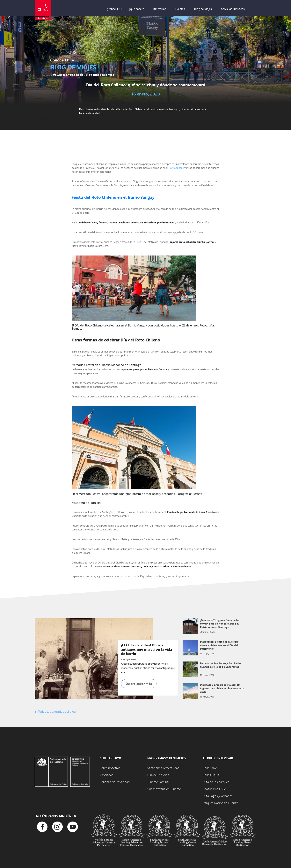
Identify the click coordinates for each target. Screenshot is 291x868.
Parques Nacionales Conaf (220, 803)
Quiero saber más (139, 684)
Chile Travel (210, 768)
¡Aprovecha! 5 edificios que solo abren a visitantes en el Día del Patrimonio (219, 645)
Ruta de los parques (216, 782)
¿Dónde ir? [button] (116, 9)
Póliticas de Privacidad (115, 782)
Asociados (107, 775)
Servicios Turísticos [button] (236, 9)
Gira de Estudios (158, 775)
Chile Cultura (211, 775)
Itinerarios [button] (162, 9)
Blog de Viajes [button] (206, 9)
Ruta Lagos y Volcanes (218, 796)
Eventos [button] (183, 9)
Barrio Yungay (176, 168)
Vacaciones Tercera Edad (163, 768)
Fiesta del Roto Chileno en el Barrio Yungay (113, 197)
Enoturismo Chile (214, 789)
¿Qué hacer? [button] (139, 9)
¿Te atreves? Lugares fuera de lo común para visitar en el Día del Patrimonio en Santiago (219, 623)
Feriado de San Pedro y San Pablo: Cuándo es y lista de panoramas (221, 665)
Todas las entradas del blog (55, 711)
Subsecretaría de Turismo (164, 789)
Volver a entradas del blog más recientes (82, 75)
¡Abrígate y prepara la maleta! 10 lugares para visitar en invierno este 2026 (222, 688)
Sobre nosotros (110, 768)
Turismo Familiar (158, 782)
